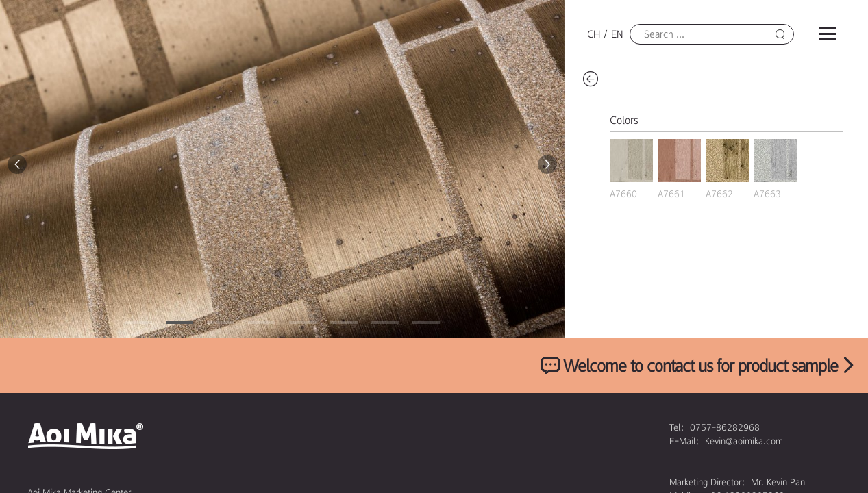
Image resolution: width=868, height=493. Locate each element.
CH (594, 34)
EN (617, 34)
